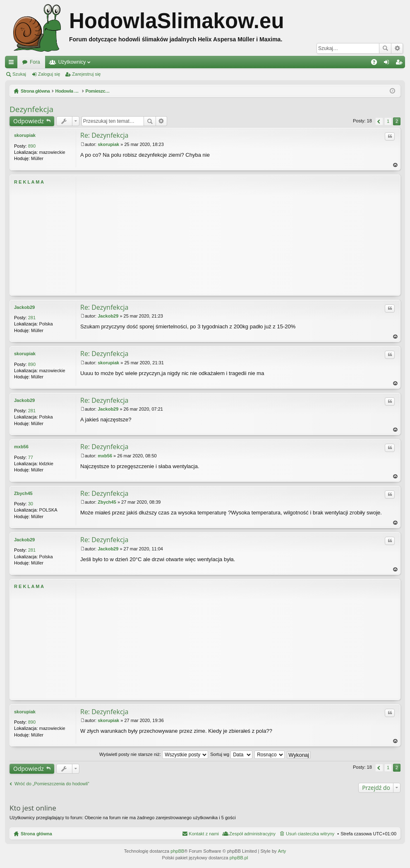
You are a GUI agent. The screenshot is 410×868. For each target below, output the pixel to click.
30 (31, 504)
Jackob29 (24, 307)
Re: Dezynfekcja (104, 135)
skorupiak (25, 135)
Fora (35, 62)
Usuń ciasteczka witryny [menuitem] (310, 834)
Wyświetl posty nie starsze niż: (154, 754)
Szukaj (385, 48)
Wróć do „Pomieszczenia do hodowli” (52, 784)
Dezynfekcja (31, 109)
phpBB (177, 851)
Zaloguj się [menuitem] (388, 64)
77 (31, 457)
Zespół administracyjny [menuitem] (252, 834)
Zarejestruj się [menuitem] (400, 64)
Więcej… (13, 64)
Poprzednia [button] (379, 121)
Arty (282, 851)
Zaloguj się (49, 74)
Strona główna (36, 834)
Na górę (396, 165)
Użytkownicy (72, 62)
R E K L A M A (29, 182)
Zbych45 (23, 493)
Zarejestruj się (86, 74)
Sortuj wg (231, 754)
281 (32, 318)
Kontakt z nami (204, 834)
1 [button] (388, 121)
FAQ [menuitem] (377, 64)
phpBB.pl (239, 858)
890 (32, 146)
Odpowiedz (29, 121)
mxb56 (21, 447)
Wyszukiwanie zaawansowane (397, 48)
